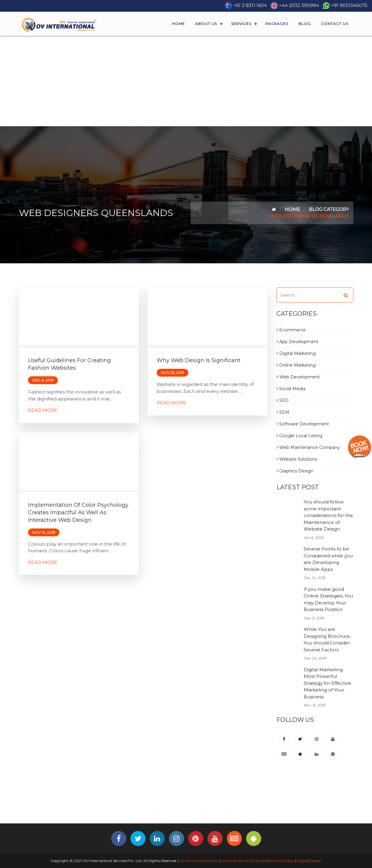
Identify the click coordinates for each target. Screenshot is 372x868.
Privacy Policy (282, 861)
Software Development (303, 424)
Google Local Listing (299, 436)
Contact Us (335, 24)
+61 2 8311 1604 (250, 5)
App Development (297, 342)
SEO (283, 400)
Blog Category (329, 209)
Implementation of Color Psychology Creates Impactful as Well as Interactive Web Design (78, 512)
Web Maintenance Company (308, 447)
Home (178, 24)
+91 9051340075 (349, 5)
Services (241, 24)
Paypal (315, 861)
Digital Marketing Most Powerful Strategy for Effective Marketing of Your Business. (327, 683)
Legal (302, 861)
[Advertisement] (186, 81)
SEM (283, 412)
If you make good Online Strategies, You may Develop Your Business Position (328, 599)
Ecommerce (291, 330)
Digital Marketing (296, 353)
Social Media (291, 389)
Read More (43, 410)
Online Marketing (296, 365)
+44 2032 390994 (299, 5)
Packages (277, 24)
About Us (206, 24)
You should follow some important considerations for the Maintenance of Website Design (328, 515)
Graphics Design (295, 471)
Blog (305, 24)
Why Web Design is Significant (199, 360)
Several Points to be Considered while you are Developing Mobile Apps (328, 559)
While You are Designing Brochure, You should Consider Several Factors (327, 639)
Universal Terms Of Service (244, 861)
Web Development (298, 377)
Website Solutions (297, 459)
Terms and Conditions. (199, 861)
